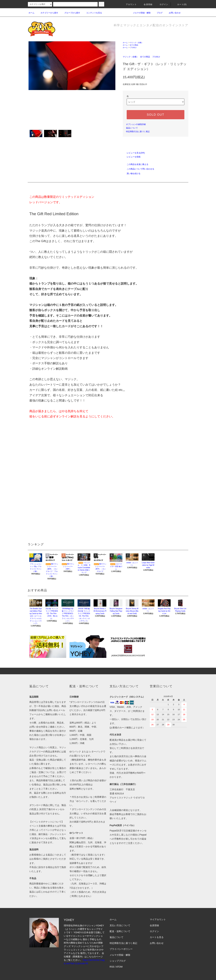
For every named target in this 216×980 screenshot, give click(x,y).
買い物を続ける (132, 174)
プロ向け (133, 47)
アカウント (129, 4)
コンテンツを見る (92, 13)
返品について (132, 128)
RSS (112, 967)
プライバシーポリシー (121, 949)
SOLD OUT (156, 115)
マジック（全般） (137, 43)
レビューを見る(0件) (134, 153)
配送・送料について (120, 931)
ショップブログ (118, 961)
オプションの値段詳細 (136, 124)
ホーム (31, 13)
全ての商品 (134, 45)
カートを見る (157, 937)
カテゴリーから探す (47, 13)
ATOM (119, 967)
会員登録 (146, 4)
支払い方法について (120, 925)
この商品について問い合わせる (138, 169)
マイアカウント (158, 919)
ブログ (158, 13)
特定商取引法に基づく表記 (138, 132)
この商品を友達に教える (136, 164)
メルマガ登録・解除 (140, 13)
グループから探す (70, 13)
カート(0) (180, 4)
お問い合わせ (173, 13)
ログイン (162, 4)
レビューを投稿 (132, 157)
